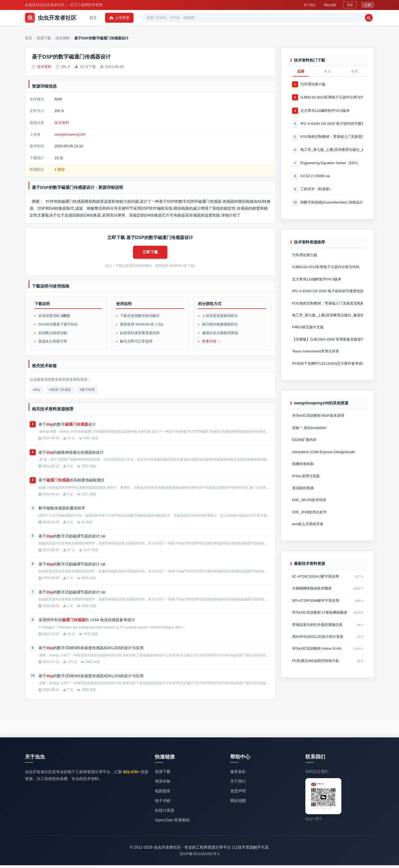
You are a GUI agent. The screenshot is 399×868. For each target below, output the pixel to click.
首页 (93, 18)
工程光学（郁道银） (317, 191)
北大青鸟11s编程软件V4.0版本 (325, 111)
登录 (349, 5)
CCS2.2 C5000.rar (315, 177)
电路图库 (163, 793)
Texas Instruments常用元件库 (316, 355)
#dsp (37, 392)
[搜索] (331, 18)
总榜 (301, 71)
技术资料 (44, 67)
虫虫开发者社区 (51, 18)
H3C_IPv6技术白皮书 (309, 518)
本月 (328, 71)
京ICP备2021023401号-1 (200, 856)
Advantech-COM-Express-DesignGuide (323, 456)
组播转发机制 (303, 469)
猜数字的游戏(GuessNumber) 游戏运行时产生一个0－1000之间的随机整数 (332, 204)
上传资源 (360, 18)
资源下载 (114, 18)
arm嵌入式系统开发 (308, 530)
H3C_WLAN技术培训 (309, 505)
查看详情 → (212, 344)
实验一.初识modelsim (309, 432)
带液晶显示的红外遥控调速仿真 (317, 631)
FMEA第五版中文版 (308, 330)
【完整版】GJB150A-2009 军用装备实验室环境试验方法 (328, 343)
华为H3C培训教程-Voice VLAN (317, 656)
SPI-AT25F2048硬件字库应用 (316, 607)
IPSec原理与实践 (306, 481)
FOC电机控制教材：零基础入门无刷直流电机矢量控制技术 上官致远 (332, 137)
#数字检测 (87, 392)
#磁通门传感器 (60, 392)
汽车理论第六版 (313, 84)
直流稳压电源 (303, 493)
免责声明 (238, 793)
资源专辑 (138, 18)
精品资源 (187, 18)
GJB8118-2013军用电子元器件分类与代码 (332, 97)
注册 (367, 5)
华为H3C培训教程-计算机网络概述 (320, 619)
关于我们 (304, 5)
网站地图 (327, 5)
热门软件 (162, 18)
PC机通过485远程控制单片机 (316, 668)
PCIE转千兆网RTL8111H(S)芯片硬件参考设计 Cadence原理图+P (328, 367)
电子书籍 (163, 803)
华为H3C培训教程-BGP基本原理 (318, 420)
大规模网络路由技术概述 (312, 595)
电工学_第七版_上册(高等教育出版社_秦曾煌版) (332, 151)
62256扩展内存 (304, 444)
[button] (150, 254)
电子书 (209, 18)
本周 (354, 71)
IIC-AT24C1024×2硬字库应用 (315, 583)
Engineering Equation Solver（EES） (330, 164)
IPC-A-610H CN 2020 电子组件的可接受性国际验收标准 (332, 124)
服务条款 (238, 774)
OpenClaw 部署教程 (172, 823)
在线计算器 (165, 813)
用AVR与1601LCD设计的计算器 (318, 644)
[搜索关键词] (298, 18)
